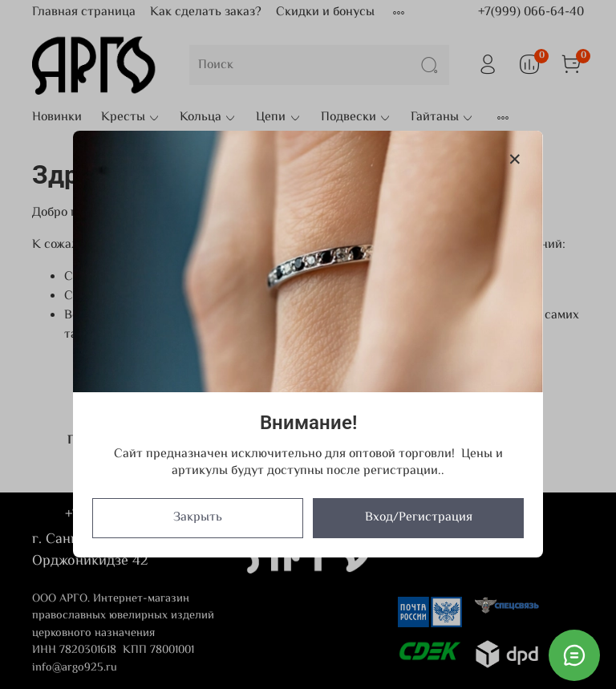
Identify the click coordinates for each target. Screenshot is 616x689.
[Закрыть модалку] (515, 160)
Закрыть (198, 519)
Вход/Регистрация (419, 519)
